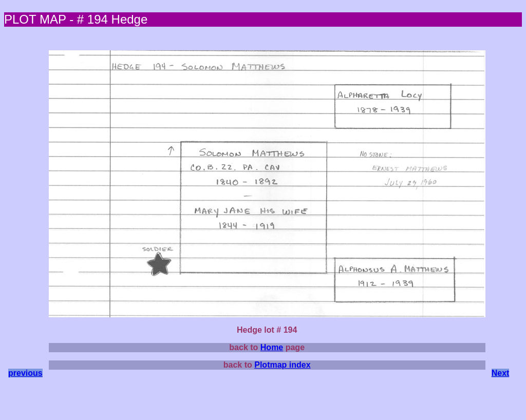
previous (25, 373)
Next (501, 373)
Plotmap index (282, 365)
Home (272, 347)
